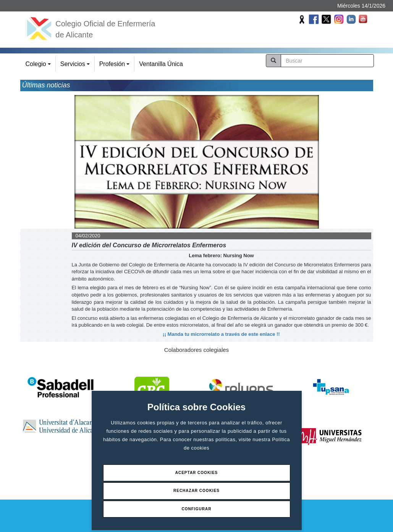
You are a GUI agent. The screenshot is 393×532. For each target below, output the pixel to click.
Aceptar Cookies (197, 473)
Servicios (76, 66)
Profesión (116, 66)
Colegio (39, 66)
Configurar (197, 509)
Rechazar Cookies (196, 491)
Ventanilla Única (161, 64)
